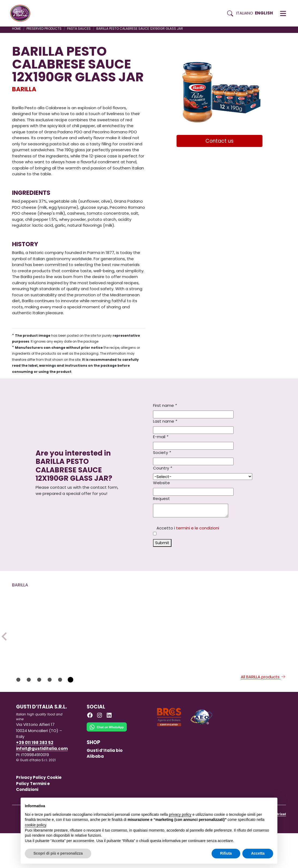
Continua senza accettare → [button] (248, 804)
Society (162, 452)
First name (165, 405)
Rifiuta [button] (226, 853)
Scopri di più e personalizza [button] (58, 853)
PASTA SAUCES (79, 29)
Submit (162, 543)
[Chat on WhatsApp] (107, 766)
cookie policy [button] (35, 825)
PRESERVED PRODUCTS (44, 29)
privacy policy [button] (180, 814)
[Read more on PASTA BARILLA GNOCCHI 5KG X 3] (116, 632)
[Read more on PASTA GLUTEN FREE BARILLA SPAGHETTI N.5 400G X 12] (258, 628)
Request (161, 499)
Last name (165, 421)
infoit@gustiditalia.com (42, 784)
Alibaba (95, 791)
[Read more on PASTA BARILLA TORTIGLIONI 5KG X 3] (45, 632)
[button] (283, 13)
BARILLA (24, 89)
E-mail (161, 437)
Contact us (219, 141)
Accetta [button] (258, 853)
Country (163, 468)
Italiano (245, 13)
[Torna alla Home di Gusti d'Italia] (22, 13)
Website (161, 483)
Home (16, 29)
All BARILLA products (263, 712)
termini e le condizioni (198, 528)
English (264, 13)
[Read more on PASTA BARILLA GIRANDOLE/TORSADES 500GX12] (187, 632)
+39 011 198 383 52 (35, 777)
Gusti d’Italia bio (105, 785)
